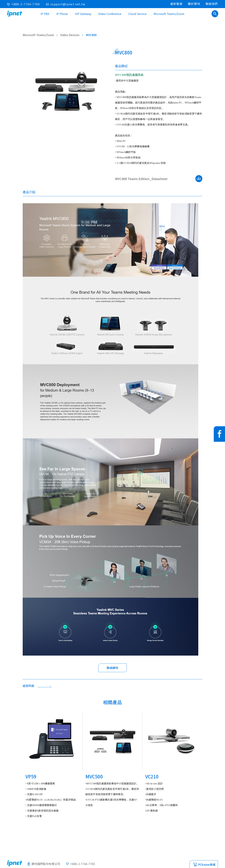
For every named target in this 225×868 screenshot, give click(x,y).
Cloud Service (137, 14)
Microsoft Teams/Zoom (169, 14)
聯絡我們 (212, 4)
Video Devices (70, 35)
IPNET (15, 14)
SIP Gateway (83, 14)
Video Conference (110, 14)
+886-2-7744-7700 (26, 4)
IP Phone (62, 14)
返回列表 (29, 686)
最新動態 (176, 4)
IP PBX (45, 14)
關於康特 (194, 4)
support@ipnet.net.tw (68, 4)
